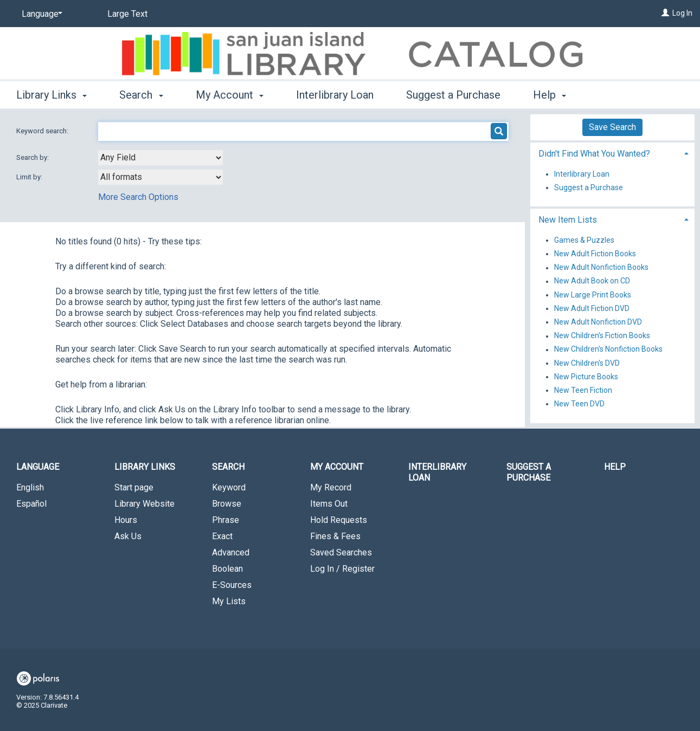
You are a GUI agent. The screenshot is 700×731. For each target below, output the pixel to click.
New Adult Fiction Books (595, 254)
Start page (134, 487)
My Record (331, 487)
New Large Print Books (593, 295)
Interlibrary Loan (335, 95)
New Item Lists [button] (568, 220)
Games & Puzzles (584, 240)
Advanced (231, 552)
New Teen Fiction (583, 390)
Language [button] (38, 467)
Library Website (145, 504)
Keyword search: (43, 131)
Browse (227, 504)
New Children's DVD (587, 363)
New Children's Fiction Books (602, 336)
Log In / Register (342, 569)
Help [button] (550, 95)
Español (31, 504)
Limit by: (30, 177)
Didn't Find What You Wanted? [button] (594, 154)
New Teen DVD (579, 404)
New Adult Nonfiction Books (601, 268)
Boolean (227, 569)
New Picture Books (586, 377)
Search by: (33, 157)
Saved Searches (341, 552)
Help (615, 467)
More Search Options (138, 197)
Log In (682, 13)
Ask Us (128, 536)
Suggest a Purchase (453, 95)
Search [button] (141, 95)
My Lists (229, 601)
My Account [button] (230, 95)
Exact (222, 536)
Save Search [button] (612, 127)
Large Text (127, 14)
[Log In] (665, 13)
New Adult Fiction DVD (592, 308)
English (30, 487)
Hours (126, 520)
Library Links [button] (52, 95)
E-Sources (232, 585)
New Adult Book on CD (592, 281)
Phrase (226, 520)
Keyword (229, 487)
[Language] (40, 14)
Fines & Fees (335, 536)
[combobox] (160, 158)
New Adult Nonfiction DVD (598, 322)
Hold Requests (339, 520)
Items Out (329, 504)
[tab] (612, 153)
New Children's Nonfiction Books (608, 350)
